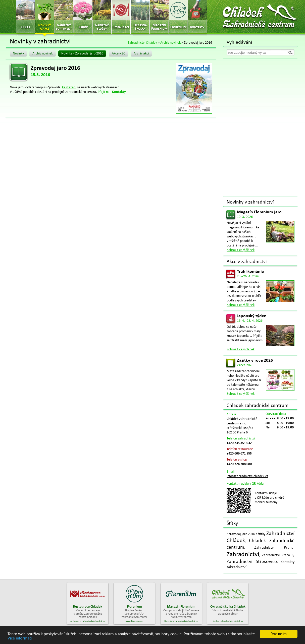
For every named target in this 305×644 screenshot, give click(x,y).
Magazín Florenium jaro (259, 212)
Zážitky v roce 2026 (255, 361)
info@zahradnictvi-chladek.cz (247, 476)
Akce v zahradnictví (247, 262)
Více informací (20, 639)
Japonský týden (252, 316)
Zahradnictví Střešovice (252, 562)
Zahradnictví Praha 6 (278, 555)
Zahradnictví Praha (274, 548)
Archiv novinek (170, 43)
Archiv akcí (141, 54)
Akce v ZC (118, 54)
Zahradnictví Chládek (142, 43)
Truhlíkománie (250, 272)
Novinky (18, 54)
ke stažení (69, 87)
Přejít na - (112, 92)
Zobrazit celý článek (241, 250)
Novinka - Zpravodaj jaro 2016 (82, 54)
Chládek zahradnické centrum (258, 406)
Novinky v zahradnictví (250, 202)
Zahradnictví (243, 555)
